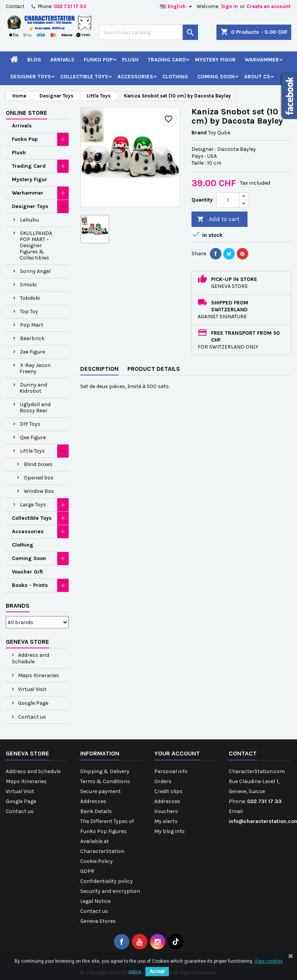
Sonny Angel (35, 271)
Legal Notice (95, 901)
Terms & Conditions (105, 781)
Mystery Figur (215, 60)
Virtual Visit (32, 689)
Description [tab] (99, 369)
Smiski (28, 285)
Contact (15, 6)
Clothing (175, 77)
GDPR (87, 871)
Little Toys (32, 451)
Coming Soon (216, 77)
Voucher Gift (27, 572)
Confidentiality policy (106, 881)
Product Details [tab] (154, 369)
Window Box (39, 491)
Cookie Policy (97, 861)
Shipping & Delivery (105, 771)
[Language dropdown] (177, 7)
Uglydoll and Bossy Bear (35, 407)
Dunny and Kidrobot (33, 388)
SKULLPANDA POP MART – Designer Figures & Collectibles (36, 245)
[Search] (148, 32)
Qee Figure (33, 437)
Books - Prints (30, 585)
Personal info (171, 771)
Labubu (29, 220)
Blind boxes (38, 464)
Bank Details (96, 811)
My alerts (166, 821)
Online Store (26, 113)
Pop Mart (32, 325)
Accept (157, 972)
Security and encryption (110, 891)
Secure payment (101, 791)
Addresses (93, 801)
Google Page (33, 703)
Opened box (39, 478)
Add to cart (218, 219)
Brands (18, 606)
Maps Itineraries (38, 675)
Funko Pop (98, 60)
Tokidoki (30, 298)
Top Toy (29, 312)
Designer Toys (31, 77)
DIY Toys (30, 424)
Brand (199, 133)
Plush (130, 60)
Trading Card (167, 60)
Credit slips (168, 791)
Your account (177, 753)
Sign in (229, 6)
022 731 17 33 (70, 6)
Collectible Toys (84, 77)
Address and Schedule (31, 658)
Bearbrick (32, 338)
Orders (163, 781)
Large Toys (33, 505)
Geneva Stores (98, 921)
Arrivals (62, 60)
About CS (257, 77)
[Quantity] (228, 200)
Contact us (31, 717)
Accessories (135, 77)
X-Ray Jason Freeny (35, 368)
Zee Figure (32, 352)
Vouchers (166, 811)
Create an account (268, 6)
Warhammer (262, 60)
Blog (34, 60)
